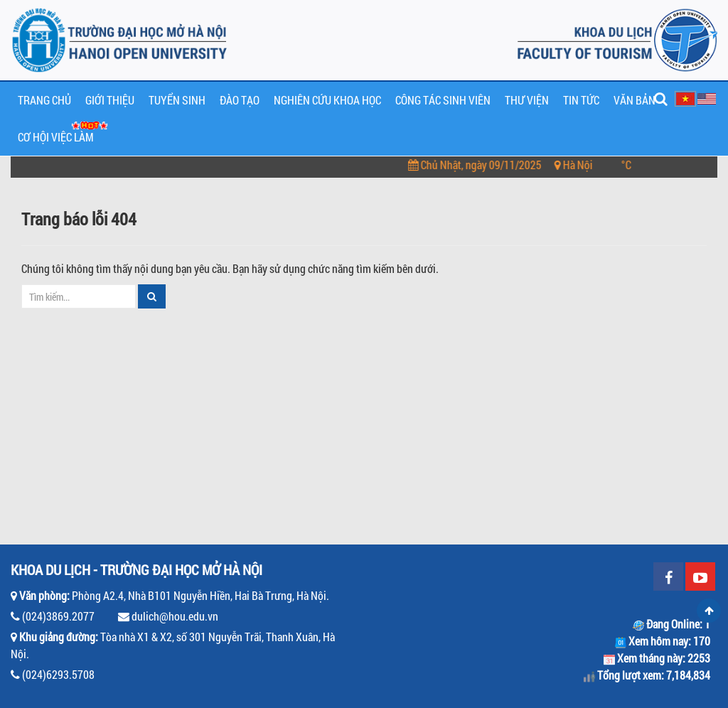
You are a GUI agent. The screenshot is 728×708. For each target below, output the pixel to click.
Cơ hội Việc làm (56, 137)
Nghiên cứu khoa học (327, 100)
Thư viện (527, 100)
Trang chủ (44, 100)
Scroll (709, 611)
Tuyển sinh (177, 100)
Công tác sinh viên (443, 100)
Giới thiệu (110, 100)
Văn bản (635, 100)
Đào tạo (240, 100)
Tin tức (581, 100)
